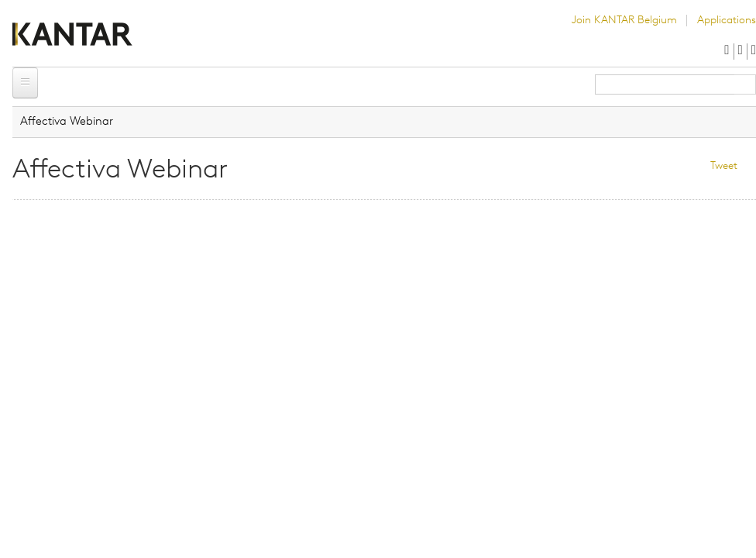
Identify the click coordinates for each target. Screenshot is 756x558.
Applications (727, 21)
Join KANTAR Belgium (624, 21)
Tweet (724, 166)
